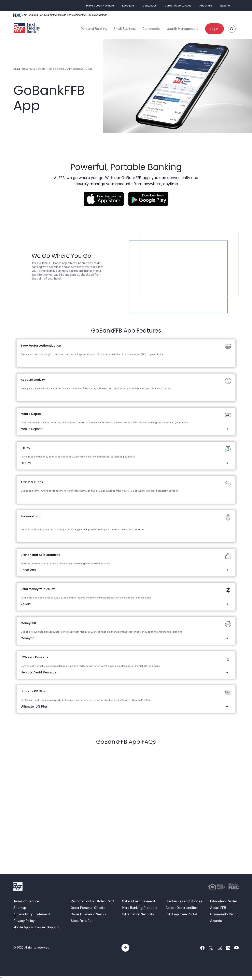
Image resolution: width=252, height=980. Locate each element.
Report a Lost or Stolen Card (92, 901)
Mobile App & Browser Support (36, 927)
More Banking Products (140, 907)
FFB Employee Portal (181, 914)
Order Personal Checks (88, 907)
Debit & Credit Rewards (38, 672)
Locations (128, 6)
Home (17, 68)
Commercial (151, 29)
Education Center (224, 901)
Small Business (125, 29)
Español (225, 6)
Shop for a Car (82, 920)
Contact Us (150, 6)
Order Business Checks (88, 914)
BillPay (26, 463)
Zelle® (26, 604)
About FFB (206, 6)
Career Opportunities (178, 6)
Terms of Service (26, 901)
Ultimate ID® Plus (34, 706)
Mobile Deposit (32, 429)
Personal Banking (94, 29)
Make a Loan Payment (100, 6)
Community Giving (224, 914)
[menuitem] (94, 29)
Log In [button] (214, 29)
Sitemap (20, 907)
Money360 (29, 638)
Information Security (138, 914)
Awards (216, 920)
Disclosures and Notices (184, 901)
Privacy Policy (24, 920)
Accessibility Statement (32, 914)
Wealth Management (182, 29)
